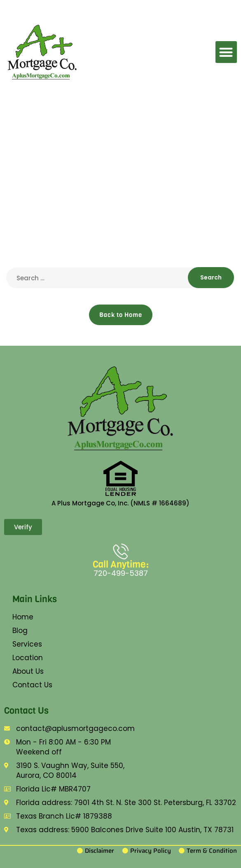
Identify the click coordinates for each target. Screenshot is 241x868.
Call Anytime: (121, 564)
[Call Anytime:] (121, 551)
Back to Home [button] (121, 315)
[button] (226, 52)
